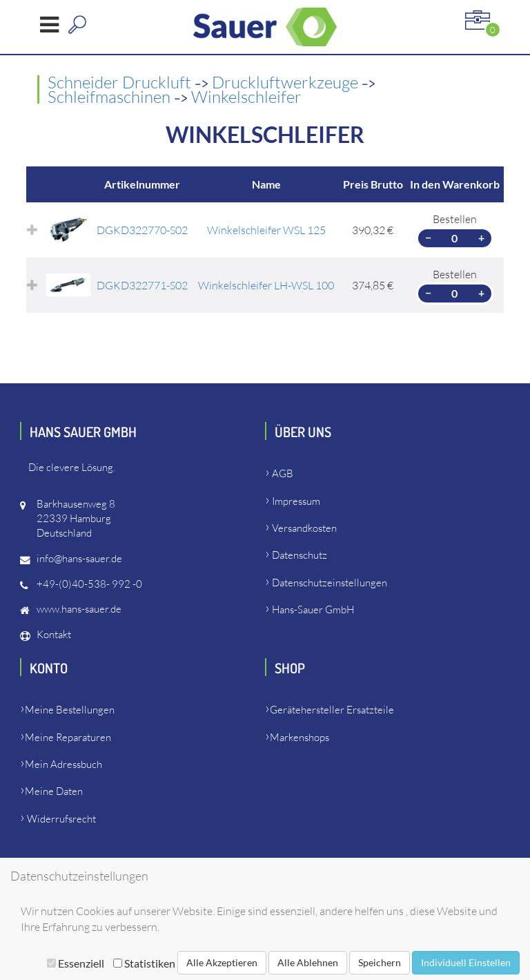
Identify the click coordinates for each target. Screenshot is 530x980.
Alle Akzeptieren (222, 962)
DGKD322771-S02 (142, 285)
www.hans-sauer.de (79, 609)
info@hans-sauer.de (79, 558)
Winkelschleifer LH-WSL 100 (266, 285)
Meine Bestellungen (70, 710)
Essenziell (76, 963)
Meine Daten (54, 791)
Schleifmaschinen (111, 97)
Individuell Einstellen (466, 962)
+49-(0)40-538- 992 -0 (89, 584)
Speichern (380, 962)
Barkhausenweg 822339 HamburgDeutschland (76, 518)
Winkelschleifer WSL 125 (266, 230)
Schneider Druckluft (121, 82)
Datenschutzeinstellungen (330, 583)
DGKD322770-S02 (142, 230)
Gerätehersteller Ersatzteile (332, 710)
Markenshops (300, 737)
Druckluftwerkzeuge (287, 82)
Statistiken (144, 963)
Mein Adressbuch (63, 764)
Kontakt (54, 634)
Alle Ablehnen (308, 962)
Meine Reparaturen (68, 737)
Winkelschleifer (246, 97)
